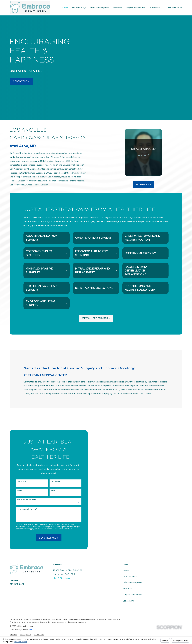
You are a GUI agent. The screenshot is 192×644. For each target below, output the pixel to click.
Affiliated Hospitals (132, 582)
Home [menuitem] (65, 8)
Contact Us (21, 82)
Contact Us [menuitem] (154, 8)
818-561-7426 (175, 8)
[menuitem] (13, 635)
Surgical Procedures (132, 595)
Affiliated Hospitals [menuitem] (99, 8)
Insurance (127, 589)
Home (126, 570)
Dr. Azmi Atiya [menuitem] (79, 8)
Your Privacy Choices (21, 630)
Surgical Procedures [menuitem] (136, 8)
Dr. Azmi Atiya (130, 576)
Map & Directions (61, 578)
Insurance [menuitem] (117, 8)
